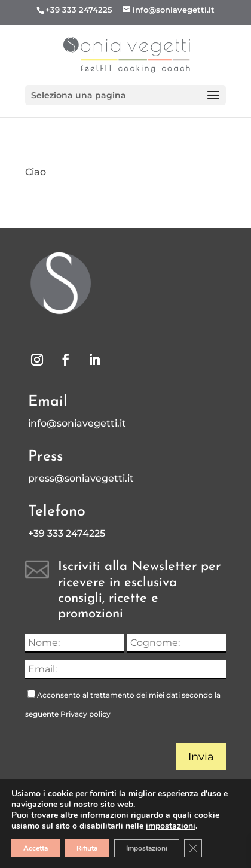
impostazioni (171, 826)
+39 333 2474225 (79, 10)
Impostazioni (147, 848)
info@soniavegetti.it (77, 423)
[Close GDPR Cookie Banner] (193, 848)
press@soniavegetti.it (81, 478)
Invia (201, 757)
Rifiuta (87, 848)
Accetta (36, 848)
